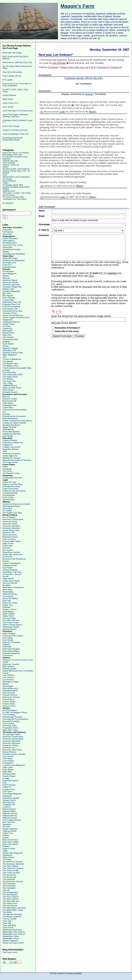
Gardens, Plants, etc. (11, 165)
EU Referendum (10, 243)
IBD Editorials (9, 802)
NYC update (7, 80)
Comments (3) (103, 67)
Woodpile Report (10, 392)
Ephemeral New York (12, 302)
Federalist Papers (10, 780)
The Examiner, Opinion (13, 881)
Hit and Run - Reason (12, 574)
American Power (10, 524)
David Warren (9, 241)
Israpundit (7, 230)
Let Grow (7, 326)
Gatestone (7, 796)
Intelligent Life (9, 805)
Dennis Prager (9, 776)
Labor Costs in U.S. (10, 103)
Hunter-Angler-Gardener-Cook (16, 317)
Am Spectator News (11, 734)
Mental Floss (8, 333)
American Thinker (10, 745)
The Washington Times (13, 910)
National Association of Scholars (17, 460)
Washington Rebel (11, 627)
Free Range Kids (10, 309)
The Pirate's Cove (10, 622)
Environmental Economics (14, 416)
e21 (4, 412)
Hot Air (6, 576)
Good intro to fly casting (12, 72)
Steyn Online (8, 857)
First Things (8, 638)
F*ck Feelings (9, 715)
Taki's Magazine (10, 355)
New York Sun (9, 822)
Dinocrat (6, 548)
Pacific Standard (10, 829)
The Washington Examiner (14, 908)
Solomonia (7, 234)
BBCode (56, 323)
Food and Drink (9, 163)
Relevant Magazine (11, 653)
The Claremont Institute (13, 868)
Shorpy (6, 346)
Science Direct (9, 706)
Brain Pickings (9, 298)
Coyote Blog (8, 300)
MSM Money (8, 429)
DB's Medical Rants (11, 506)
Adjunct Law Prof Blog (12, 484)
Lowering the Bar (10, 493)
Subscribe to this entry (67, 331)
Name (42, 211)
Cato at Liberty (9, 539)
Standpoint (7, 855)
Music (5, 175)
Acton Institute (9, 633)
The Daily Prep (9, 372)
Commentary (8, 761)
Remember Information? (68, 328)
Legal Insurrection (10, 489)
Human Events (9, 800)
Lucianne (7, 807)
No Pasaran (8, 232)
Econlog (6, 414)
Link (62, 112)
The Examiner (9, 879)
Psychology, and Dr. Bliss (13, 185)
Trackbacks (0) (116, 67)
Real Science (8, 699)
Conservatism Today (12, 541)
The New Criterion (11, 897)
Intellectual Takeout (11, 322)
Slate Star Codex (10, 730)
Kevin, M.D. (8, 508)
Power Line (8, 605)
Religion (6, 189)
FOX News (7, 791)
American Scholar (10, 282)
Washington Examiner (12, 930)
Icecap (5, 673)
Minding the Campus (12, 458)
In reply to (44, 230)
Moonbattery (8, 592)
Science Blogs (9, 701)
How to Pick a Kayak (11, 126)
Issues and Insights (11, 581)
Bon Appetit (8, 296)
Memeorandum (9, 809)
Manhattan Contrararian (13, 587)
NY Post (6, 827)
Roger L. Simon (9, 609)
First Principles (9, 785)
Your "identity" (8, 107)
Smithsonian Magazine (13, 853)
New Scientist (9, 693)
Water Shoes (8, 99)
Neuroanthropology (11, 721)
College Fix (8, 445)
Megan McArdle (10, 427)
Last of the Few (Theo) (13, 245)
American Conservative (13, 519)
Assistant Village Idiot (12, 287)
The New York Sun (11, 901)
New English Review (12, 820)
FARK (5, 467)
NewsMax (7, 824)
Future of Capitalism (11, 563)
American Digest (10, 280)
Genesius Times (10, 313)
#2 (42, 186)
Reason (6, 846)
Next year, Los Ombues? (56, 55)
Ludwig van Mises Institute (14, 423)
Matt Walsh (8, 331)
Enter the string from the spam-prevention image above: (81, 316)
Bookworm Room (10, 537)
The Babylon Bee (10, 364)
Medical (6, 173)
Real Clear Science (11, 697)
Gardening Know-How (12, 311)
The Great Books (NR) (12, 375)
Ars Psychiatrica (10, 710)
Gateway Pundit (10, 565)
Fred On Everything (11, 306)
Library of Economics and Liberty (17, 421)
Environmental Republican (14, 559)
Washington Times (11, 936)
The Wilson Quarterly (12, 917)
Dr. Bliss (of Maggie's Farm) (15, 712)
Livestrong (7, 328)
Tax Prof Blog (8, 500)
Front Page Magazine (12, 794)
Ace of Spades (9, 517)
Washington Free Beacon (14, 932)
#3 (42, 197)
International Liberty (11, 486)
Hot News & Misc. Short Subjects (16, 169)
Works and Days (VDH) (13, 943)
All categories (8, 203)
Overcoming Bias (10, 339)
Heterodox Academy (12, 454)
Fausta (6, 561)
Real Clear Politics (11, 842)
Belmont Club (9, 533)
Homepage (44, 224)
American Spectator (11, 285)
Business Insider (10, 399)
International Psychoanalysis (15, 719)
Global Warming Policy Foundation (18, 671)
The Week (7, 912)
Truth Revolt (8, 928)
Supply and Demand (12, 434)
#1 (42, 112)
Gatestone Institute (11, 798)
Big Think (7, 293)
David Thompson (10, 238)
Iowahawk (7, 469)
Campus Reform (10, 440)
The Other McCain (11, 620)
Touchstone (8, 655)
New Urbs (7, 335)
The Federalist (9, 884)
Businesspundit (9, 401)
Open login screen (10, 952)
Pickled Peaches (9, 95)
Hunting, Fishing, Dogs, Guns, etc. (16, 171)
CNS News (7, 759)
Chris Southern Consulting (63, 974)
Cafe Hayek (8, 403)
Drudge (6, 778)
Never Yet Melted (10, 598)
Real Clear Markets (11, 432)
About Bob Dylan (10, 258)
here (118, 262)
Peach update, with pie (12, 76)
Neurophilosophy (10, 691)
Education (7, 159)
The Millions (8, 379)
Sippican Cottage (10, 348)
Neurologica (8, 686)
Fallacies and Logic (10, 161)
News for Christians (11, 642)
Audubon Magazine (11, 291)
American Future (10, 522)
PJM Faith (7, 647)
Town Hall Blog (9, 925)
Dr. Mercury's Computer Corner (15, 157)
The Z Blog (7, 383)
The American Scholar (12, 862)
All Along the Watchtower (14, 260)
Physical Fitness (9, 181)
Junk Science (8, 675)
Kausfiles (7, 585)
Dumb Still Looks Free (12, 554)
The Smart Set (9, 381)
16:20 (93, 67)
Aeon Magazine (9, 274)
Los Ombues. (59, 63)
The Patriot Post (10, 903)
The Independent (10, 892)
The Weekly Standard (12, 914)
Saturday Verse (9, 191)
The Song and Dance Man (13, 197)
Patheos (6, 644)
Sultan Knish (8, 616)
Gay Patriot (8, 568)
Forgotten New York (11, 304)
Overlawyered (9, 495)
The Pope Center (10, 462)
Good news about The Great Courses (18, 111)
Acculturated (8, 271)
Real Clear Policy (10, 840)
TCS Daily (7, 859)
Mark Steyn (8, 590)
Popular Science (10, 695)
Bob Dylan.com (9, 263)
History (5, 167)
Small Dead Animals (11, 249)
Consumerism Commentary (15, 410)
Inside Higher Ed (10, 456)
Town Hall (7, 921)
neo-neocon (8, 596)
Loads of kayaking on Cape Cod (15, 134)
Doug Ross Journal (11, 552)
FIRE (5, 451)
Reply (92, 112)
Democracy (8, 546)
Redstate (7, 607)
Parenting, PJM (9, 726)
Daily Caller (8, 767)
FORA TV (7, 787)
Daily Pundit (8, 543)
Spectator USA (9, 350)
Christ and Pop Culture (13, 636)
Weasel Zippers (9, 629)
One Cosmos (8, 723)
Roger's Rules (9, 849)
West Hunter (8, 390)
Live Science (8, 677)
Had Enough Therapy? (13, 717)
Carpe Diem (8, 407)
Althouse (6, 278)
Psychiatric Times (10, 728)
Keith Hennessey (10, 418)
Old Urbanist (8, 337)
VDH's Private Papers (12, 625)
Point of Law (8, 497)
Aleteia (6, 276)
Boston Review (9, 752)
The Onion (7, 471)
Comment (44, 235)
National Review (10, 594)
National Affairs (9, 811)
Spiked (6, 252)
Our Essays (7, 179)
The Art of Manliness (12, 359)
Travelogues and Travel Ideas (14, 199)
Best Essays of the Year (12, 155)
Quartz (6, 838)
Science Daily (9, 704)
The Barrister (53, 67)
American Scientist (11, 664)
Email (42, 216)
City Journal (8, 756)
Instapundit (7, 320)
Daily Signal (8, 770)
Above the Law (9, 482)
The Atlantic (8, 361)
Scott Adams (8, 344)
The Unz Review (10, 906)
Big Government (10, 535)
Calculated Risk (9, 405)
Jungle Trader (9, 324)
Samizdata (7, 247)
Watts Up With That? (12, 388)
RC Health (7, 511)
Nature (6, 684)
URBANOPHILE (10, 385)
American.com (9, 748)
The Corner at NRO (11, 873)
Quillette (6, 342)
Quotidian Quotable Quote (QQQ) (16, 187)
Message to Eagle (11, 682)
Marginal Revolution (11, 425)
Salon (5, 851)
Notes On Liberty (10, 603)
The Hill (6, 890)
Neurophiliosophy (10, 688)
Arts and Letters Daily (12, 750)
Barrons (6, 396)
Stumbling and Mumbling (14, 254)
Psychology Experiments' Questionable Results (13, 139)
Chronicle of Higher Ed (13, 443)
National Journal (10, 813)
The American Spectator (13, 864)
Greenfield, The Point (12, 572)
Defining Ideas (9, 774)
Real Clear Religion (11, 649)
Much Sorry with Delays (12, 53)
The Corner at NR (10, 870)
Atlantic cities (8, 289)
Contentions (8, 763)
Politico (6, 835)
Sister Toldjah (9, 614)
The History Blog (10, 377)
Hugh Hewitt (8, 579)
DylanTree (7, 265)
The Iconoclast (9, 618)
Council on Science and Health (16, 504)
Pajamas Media (9, 831)
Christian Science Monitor (14, 754)
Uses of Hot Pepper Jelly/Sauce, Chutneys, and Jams (16, 116)
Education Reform (11, 449)
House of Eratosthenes (13, 315)
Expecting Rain (9, 267)
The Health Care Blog (12, 513)
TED (5, 357)
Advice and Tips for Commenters (16, 153)
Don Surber (8, 550)
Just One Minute (10, 583)
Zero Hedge (8, 436)
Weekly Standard (10, 941)
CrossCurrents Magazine (14, 765)
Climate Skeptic (9, 669)
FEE (4, 783)
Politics (5, 183)
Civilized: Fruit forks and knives (15, 130)
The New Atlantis (10, 895)
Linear (89, 94)
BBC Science (8, 666)
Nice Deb (7, 601)
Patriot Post (8, 833)
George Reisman (10, 570)
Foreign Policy (9, 789)
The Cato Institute (10, 866)
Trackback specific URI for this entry (84, 78)
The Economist (9, 875)
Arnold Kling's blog (11, 530)
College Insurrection (11, 447)
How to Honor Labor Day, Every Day (17, 62)
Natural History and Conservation (16, 177)
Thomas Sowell (9, 919)
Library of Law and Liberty (14, 491)
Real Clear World (10, 844)
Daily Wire (7, 772)
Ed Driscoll (7, 557)
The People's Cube (11, 473)
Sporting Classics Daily (13, 353)
